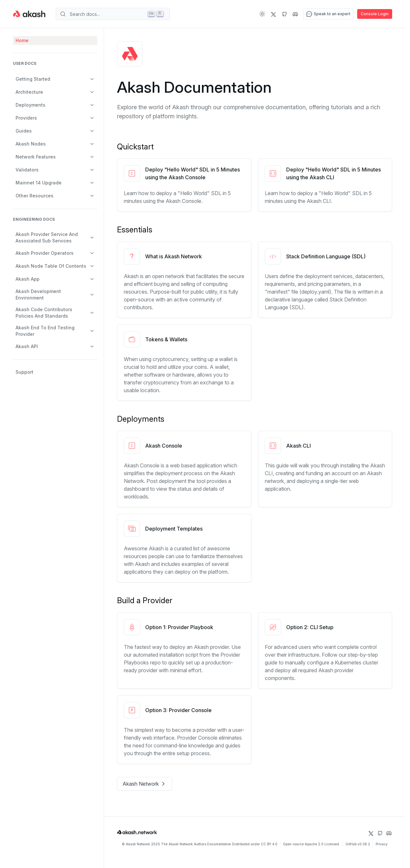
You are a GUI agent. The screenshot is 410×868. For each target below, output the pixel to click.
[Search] (113, 14)
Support (24, 372)
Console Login (375, 14)
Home (22, 40)
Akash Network (145, 784)
